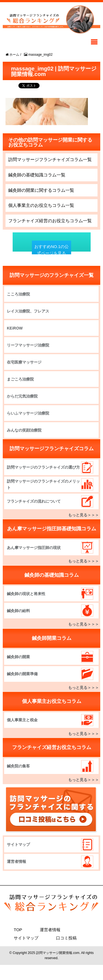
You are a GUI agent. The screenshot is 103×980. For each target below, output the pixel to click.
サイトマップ (18, 844)
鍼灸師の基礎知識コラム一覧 (37, 175)
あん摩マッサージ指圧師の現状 (34, 548)
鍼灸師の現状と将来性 (26, 594)
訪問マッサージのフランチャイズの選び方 (43, 467)
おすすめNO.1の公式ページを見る (51, 250)
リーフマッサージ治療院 (28, 345)
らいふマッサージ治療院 (28, 413)
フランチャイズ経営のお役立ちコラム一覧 (50, 221)
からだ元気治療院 (22, 396)
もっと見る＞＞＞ (83, 515)
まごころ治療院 (20, 379)
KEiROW (15, 328)
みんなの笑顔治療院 (24, 430)
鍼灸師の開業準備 (22, 674)
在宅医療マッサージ (24, 362)
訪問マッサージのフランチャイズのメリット (43, 484)
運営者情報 (16, 861)
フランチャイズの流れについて (34, 501)
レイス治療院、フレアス (28, 311)
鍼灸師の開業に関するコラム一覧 (41, 190)
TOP (18, 930)
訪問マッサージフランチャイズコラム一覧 (50, 160)
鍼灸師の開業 (18, 657)
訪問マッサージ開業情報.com (58, 953)
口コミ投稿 (66, 938)
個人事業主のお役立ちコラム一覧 (41, 205)
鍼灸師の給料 (18, 611)
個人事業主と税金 (22, 720)
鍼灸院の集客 (18, 766)
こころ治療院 (18, 294)
